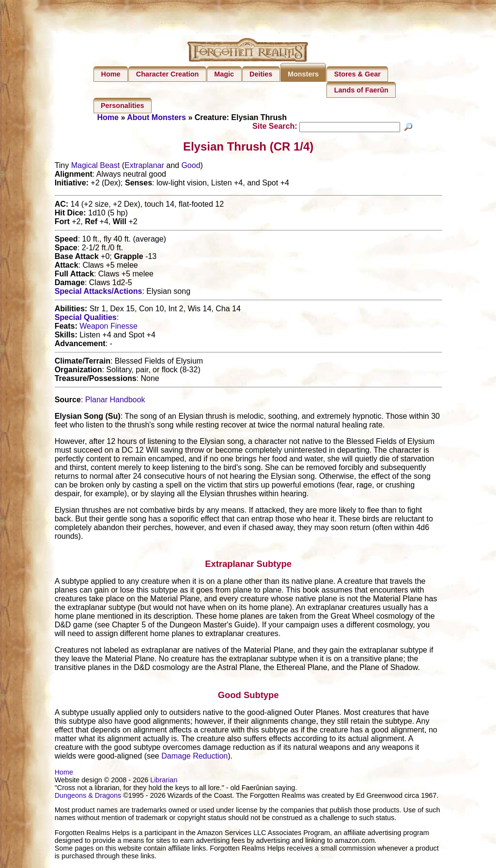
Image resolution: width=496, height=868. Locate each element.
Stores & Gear (357, 74)
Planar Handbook (115, 401)
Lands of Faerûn (361, 90)
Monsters (303, 74)
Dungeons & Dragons (88, 797)
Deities (261, 74)
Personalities (123, 106)
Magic (224, 74)
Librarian (164, 781)
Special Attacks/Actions (99, 293)
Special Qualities (86, 319)
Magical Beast (96, 167)
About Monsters (156, 117)
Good (191, 167)
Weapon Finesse (108, 327)
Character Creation (168, 74)
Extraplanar (144, 167)
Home (111, 74)
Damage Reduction (194, 757)
